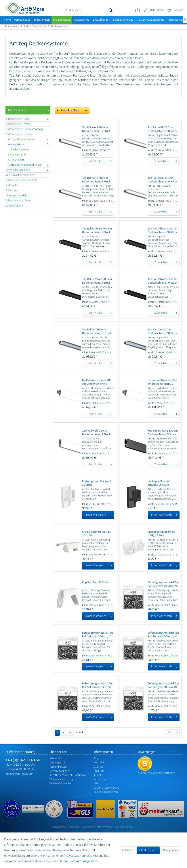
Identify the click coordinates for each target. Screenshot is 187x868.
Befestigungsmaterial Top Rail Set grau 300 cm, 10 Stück (163, 685)
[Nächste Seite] (63, 733)
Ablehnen (128, 850)
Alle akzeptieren (148, 850)
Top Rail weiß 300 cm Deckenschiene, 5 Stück (96, 180)
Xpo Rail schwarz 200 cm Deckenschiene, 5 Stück (163, 433)
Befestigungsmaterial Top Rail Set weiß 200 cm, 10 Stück (163, 635)
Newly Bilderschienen (27, 170)
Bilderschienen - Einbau (19, 134)
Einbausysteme (17, 155)
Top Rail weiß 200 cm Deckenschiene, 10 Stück (163, 129)
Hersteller (99, 763)
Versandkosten (58, 767)
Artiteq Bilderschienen (28, 139)
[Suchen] (111, 10)
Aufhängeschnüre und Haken (28, 165)
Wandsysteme (28, 144)
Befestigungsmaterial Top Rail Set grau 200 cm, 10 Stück (98, 635)
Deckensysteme (20, 150)
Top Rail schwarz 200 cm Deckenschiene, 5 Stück (97, 231)
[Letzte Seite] (70, 733)
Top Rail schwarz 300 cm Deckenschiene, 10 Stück (163, 281)
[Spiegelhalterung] (123, 20)
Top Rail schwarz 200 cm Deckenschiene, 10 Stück (163, 231)
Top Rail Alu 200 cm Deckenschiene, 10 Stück (163, 331)
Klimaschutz (57, 758)
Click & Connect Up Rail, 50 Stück (97, 534)
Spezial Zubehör (15, 206)
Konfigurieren (171, 850)
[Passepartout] (22, 20)
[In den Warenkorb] (98, 515)
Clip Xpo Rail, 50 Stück (96, 583)
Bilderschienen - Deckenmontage (24, 129)
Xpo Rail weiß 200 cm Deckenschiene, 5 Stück (96, 433)
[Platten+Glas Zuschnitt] (150, 20)
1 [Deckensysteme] (57, 733)
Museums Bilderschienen (20, 175)
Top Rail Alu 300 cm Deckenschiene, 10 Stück (97, 331)
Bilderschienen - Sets (27, 119)
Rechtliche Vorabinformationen (68, 775)
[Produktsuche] (89, 10)
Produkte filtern (68, 111)
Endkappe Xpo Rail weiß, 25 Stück (97, 483)
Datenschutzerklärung (106, 788)
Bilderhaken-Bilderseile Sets (21, 180)
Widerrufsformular (60, 784)
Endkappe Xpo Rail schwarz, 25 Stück (159, 483)
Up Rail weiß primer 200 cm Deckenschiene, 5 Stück (97, 382)
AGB (96, 784)
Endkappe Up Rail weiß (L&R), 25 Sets (162, 534)
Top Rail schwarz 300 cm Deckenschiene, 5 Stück (97, 281)
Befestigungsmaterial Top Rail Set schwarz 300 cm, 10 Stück (98, 685)
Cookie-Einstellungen (106, 792)
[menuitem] (89, 10)
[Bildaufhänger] (101, 20)
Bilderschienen (17, 110)
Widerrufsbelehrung (61, 779)
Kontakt (98, 775)
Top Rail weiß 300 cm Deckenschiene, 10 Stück (163, 180)
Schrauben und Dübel (18, 201)
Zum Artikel (100, 161)
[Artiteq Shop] (82, 20)
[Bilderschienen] (62, 20)
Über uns (99, 771)
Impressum (100, 779)
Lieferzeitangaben (60, 771)
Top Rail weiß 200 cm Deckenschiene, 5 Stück (96, 129)
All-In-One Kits (16, 160)
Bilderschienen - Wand (18, 124)
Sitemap (98, 767)
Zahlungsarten (58, 763)
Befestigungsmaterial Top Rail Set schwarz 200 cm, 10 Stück (163, 584)
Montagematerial (16, 195)
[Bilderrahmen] (42, 20)
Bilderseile (11, 185)
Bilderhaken (12, 190)
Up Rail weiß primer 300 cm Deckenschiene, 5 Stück (162, 382)
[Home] (7, 20)
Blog (96, 758)
